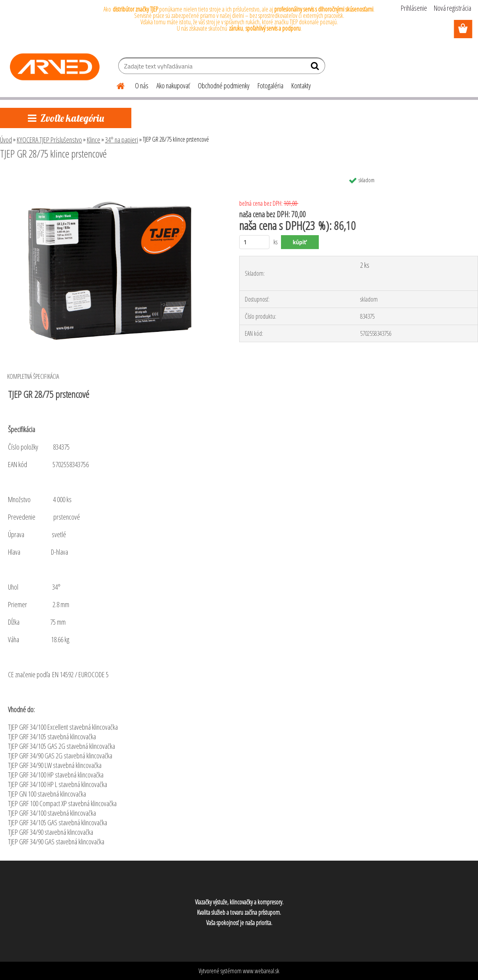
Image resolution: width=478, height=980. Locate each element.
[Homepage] (116, 85)
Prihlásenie (414, 8)
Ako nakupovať (173, 86)
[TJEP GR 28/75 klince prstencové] (111, 175)
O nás (142, 86)
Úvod (6, 140)
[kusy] (255, 242)
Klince (94, 140)
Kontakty (301, 86)
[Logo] (55, 67)
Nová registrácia (453, 8)
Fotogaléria (270, 86)
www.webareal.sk (261, 971)
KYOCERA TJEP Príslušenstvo (49, 140)
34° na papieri (122, 140)
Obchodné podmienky (224, 86)
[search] (316, 68)
